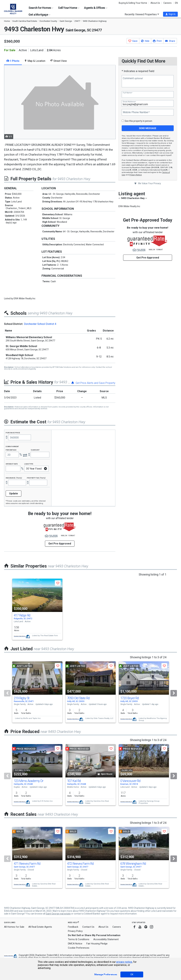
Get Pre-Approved (148, 258)
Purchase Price (13, 433)
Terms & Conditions (79, 939)
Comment (133, 78)
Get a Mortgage (39, 15)
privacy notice (124, 962)
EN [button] (176, 3)
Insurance (14, 478)
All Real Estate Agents (40, 927)
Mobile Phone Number (136, 112)
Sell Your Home (69, 8)
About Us (155, 3)
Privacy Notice (136, 175)
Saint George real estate (58, 914)
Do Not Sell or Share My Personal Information (94, 935)
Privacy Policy (75, 931)
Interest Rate (12, 464)
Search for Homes (41, 8)
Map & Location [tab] (35, 61)
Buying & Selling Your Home (133, 3)
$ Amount (35, 450)
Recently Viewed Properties (142, 14)
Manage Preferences (106, 974)
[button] (170, 14)
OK (132, 974)
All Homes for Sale (14, 927)
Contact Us (88, 927)
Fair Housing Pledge (97, 944)
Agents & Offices (96, 8)
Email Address (129, 102)
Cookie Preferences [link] (79, 948)
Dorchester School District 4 (40, 324)
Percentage (11, 450)
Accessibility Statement (106, 939)
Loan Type (29, 464)
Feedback (73, 927)
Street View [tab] (58, 61)
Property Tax (36, 478)
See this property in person (138, 121)
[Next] (174, 693)
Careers (167, 3)
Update (14, 493)
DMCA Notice (75, 944)
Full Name (128, 93)
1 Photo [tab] (13, 61)
